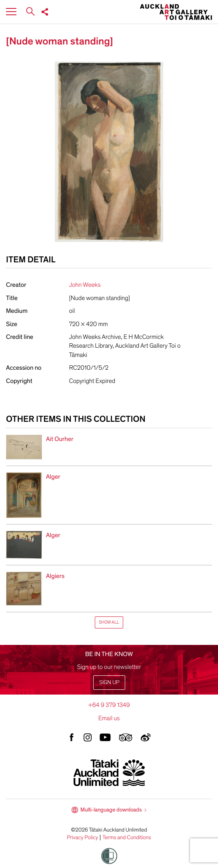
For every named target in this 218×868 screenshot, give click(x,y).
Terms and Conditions (127, 838)
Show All (109, 622)
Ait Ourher (60, 439)
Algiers (55, 576)
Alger (53, 477)
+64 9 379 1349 (109, 705)
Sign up (109, 682)
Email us (109, 718)
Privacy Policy (82, 838)
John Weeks (85, 285)
